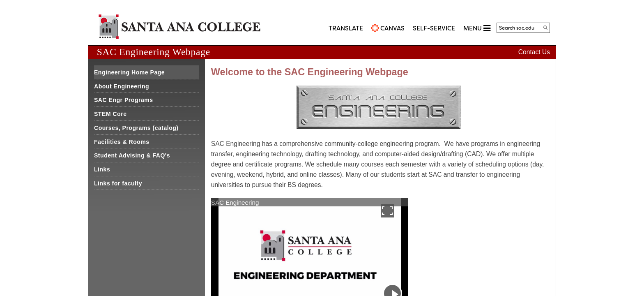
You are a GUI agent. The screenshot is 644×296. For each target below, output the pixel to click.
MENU (477, 28)
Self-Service (434, 28)
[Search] (545, 28)
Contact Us (534, 52)
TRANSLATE (346, 28)
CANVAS (392, 28)
